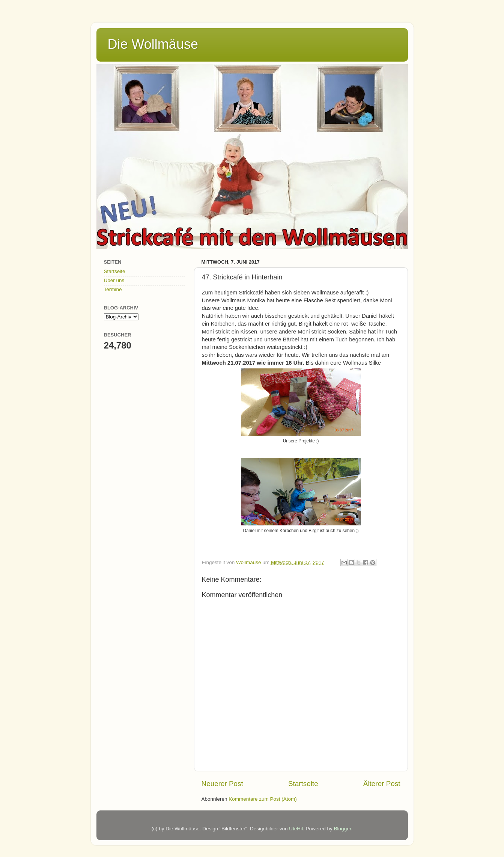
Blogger (343, 829)
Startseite (303, 784)
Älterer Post (382, 784)
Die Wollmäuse (153, 44)
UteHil (296, 829)
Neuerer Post (222, 784)
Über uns (114, 280)
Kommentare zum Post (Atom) (263, 799)
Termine (113, 289)
